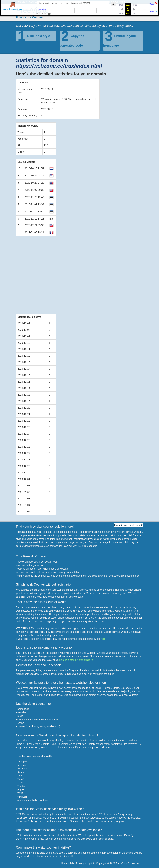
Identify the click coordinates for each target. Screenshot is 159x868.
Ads (72, 863)
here (103, 639)
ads (98, 818)
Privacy (80, 863)
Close (152, 4)
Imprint (90, 863)
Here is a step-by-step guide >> (76, 660)
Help (152, 11)
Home (64, 863)
